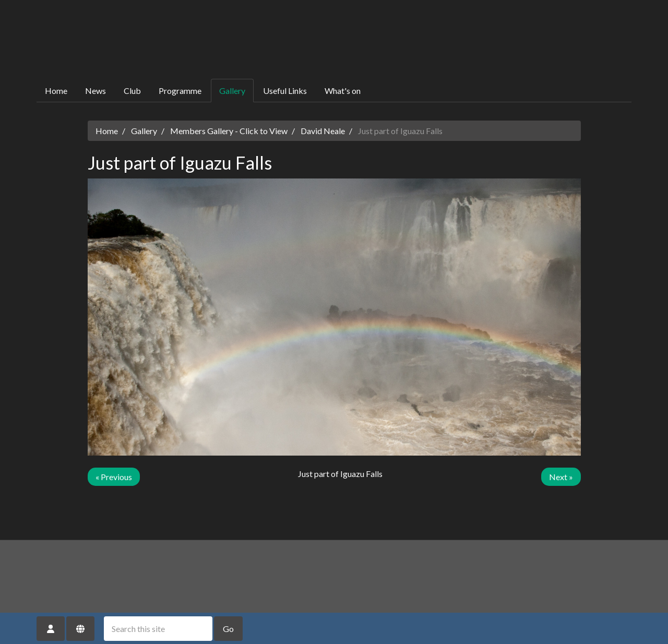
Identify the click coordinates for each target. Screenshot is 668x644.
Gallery (232, 91)
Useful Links (285, 91)
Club (132, 91)
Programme (180, 91)
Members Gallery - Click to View (229, 131)
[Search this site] (158, 629)
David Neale (323, 131)
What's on (343, 91)
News (96, 91)
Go (228, 629)
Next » (561, 477)
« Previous (114, 477)
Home (56, 91)
